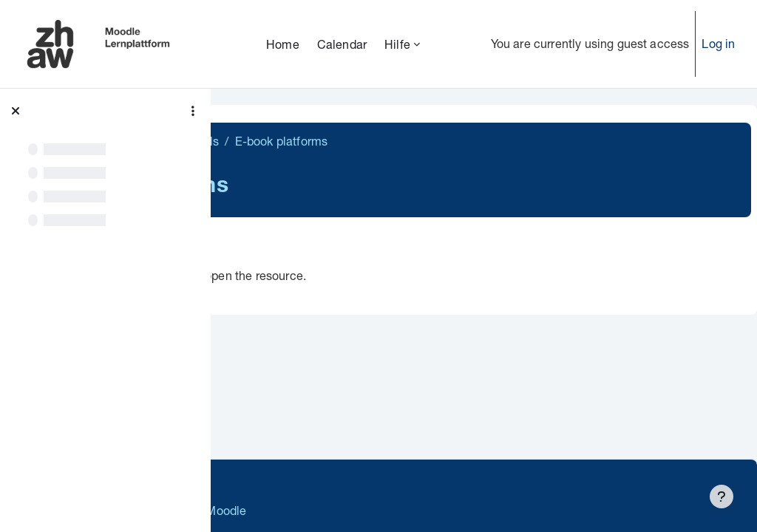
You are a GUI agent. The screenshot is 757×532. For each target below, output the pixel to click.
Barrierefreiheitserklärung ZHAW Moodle (343, 510)
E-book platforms (333, 275)
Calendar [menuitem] (342, 44)
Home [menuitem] (283, 44)
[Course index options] (193, 111)
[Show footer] (722, 497)
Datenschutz (268, 480)
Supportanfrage (363, 480)
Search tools (392, 141)
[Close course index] (16, 111)
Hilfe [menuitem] (397, 44)
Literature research (291, 141)
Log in (718, 43)
